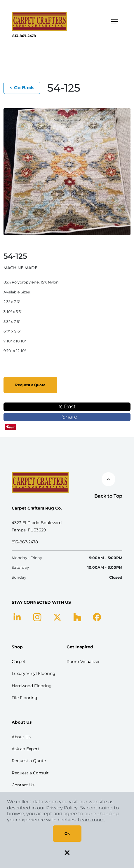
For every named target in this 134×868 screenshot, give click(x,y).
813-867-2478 (24, 36)
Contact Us (23, 785)
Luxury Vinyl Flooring (34, 673)
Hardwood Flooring (32, 686)
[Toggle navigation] (115, 22)
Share (67, 417)
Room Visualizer (83, 661)
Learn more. (92, 820)
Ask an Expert (26, 749)
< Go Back (22, 88)
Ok (67, 833)
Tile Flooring (25, 698)
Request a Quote (30, 385)
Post (67, 407)
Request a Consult (30, 773)
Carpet (19, 661)
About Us (21, 737)
